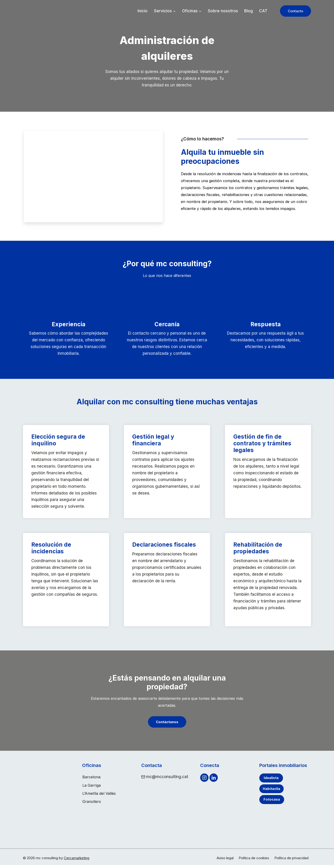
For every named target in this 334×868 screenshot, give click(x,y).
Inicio (143, 11)
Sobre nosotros (223, 11)
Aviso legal (225, 861)
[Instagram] (204, 782)
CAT (263, 11)
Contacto (295, 11)
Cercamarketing (77, 861)
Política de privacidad (291, 861)
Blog (249, 11)
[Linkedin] (214, 782)
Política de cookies (254, 861)
